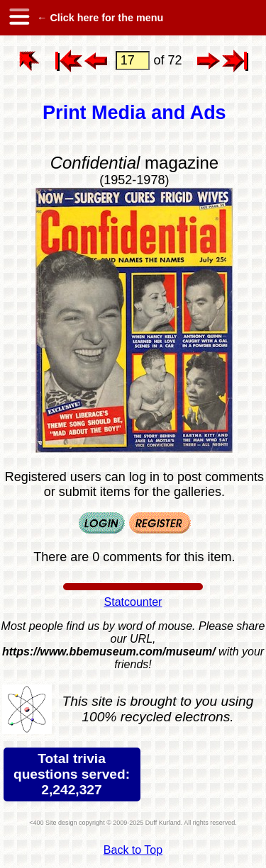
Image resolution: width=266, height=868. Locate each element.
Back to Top (133, 850)
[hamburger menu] (18, 18)
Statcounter (133, 602)
